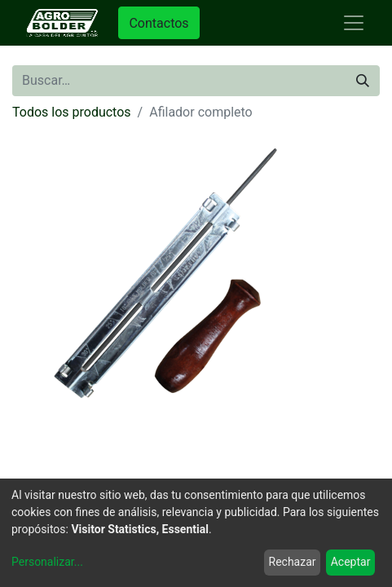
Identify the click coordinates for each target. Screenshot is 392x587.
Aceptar (351, 562)
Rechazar (293, 562)
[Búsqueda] (363, 81)
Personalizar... (47, 562)
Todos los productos (72, 112)
